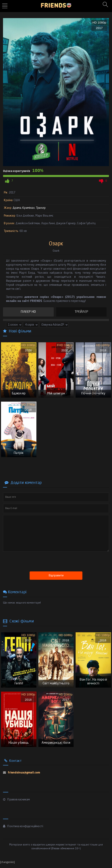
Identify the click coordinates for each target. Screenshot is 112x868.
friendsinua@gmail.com (24, 776)
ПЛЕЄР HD (28, 312)
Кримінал (29, 208)
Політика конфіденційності (23, 830)
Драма (17, 208)
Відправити (56, 577)
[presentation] (34, 562)
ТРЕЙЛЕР (81, 312)
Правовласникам (16, 803)
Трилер (41, 208)
